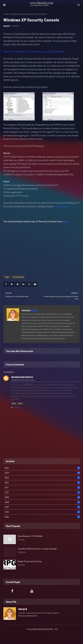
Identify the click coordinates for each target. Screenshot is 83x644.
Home (6, 14)
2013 (42, 483)
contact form (60, 206)
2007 (42, 507)
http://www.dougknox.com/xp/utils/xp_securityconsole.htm (34, 51)
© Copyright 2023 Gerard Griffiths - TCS (42, 629)
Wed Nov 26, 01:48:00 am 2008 (23, 380)
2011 (42, 487)
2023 (42, 473)
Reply (14, 403)
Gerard (7, 26)
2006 (42, 512)
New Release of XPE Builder (30, 536)
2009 (42, 497)
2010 (42, 492)
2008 (42, 502)
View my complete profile (28, 616)
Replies (17, 407)
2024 (42, 468)
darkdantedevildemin (22, 377)
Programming (15, 14)
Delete (20, 403)
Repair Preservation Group (30, 561)
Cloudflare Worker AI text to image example (37, 549)
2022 (42, 478)
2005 (42, 517)
